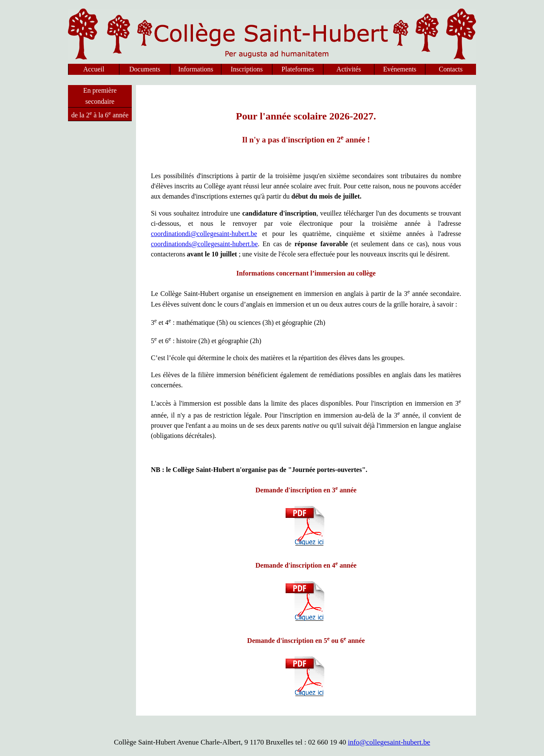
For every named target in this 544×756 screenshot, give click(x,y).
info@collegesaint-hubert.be (389, 742)
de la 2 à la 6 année (100, 114)
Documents (145, 69)
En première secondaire (100, 96)
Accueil (94, 69)
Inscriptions (247, 69)
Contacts (451, 69)
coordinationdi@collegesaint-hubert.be (204, 234)
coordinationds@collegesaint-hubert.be (204, 244)
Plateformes (297, 69)
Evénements (399, 69)
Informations (196, 69)
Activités (349, 69)
